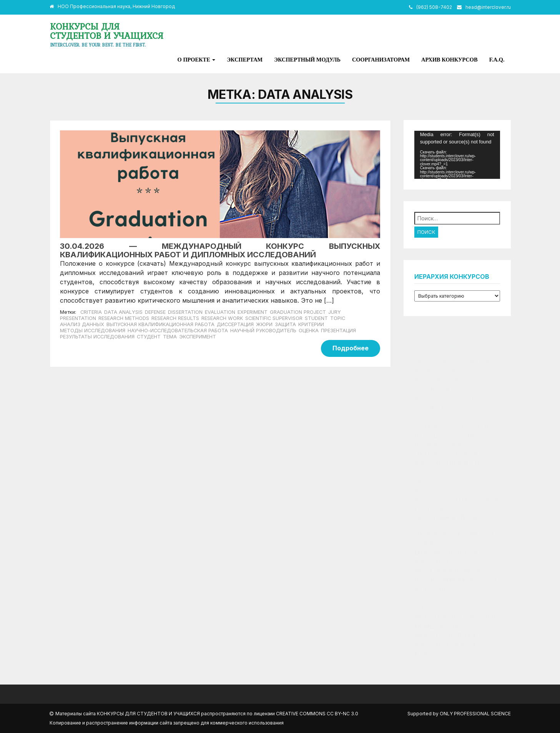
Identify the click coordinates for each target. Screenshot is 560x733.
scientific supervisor (274, 318)
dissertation (185, 312)
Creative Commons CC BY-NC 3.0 (317, 714)
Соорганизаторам (381, 60)
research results (175, 318)
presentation (78, 318)
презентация (338, 331)
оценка (309, 331)
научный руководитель (263, 331)
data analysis (123, 312)
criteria (91, 312)
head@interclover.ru (488, 7)
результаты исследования (97, 337)
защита (285, 324)
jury (335, 312)
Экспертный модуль (307, 60)
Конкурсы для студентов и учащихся (107, 31)
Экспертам (245, 60)
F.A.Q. (497, 60)
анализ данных (82, 324)
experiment (253, 312)
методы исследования (93, 331)
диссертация (235, 324)
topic (338, 318)
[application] (457, 155)
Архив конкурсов (449, 60)
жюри (264, 324)
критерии (311, 324)
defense (155, 312)
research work (222, 318)
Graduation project (298, 312)
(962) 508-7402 (434, 7)
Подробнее (351, 348)
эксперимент (198, 337)
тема (170, 337)
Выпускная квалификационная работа (160, 324)
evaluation (220, 312)
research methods (124, 318)
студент (149, 337)
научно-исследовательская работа (178, 331)
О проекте (197, 60)
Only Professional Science (475, 714)
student (316, 318)
